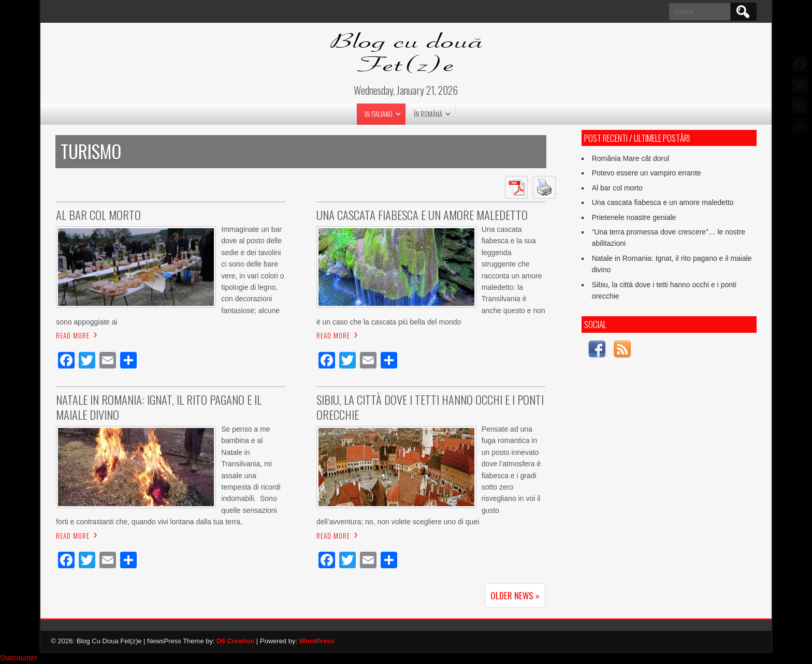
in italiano (379, 114)
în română (428, 114)
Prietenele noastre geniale (634, 217)
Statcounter (19, 658)
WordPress (317, 641)
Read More (73, 336)
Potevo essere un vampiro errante (647, 173)
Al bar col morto (617, 188)
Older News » (515, 596)
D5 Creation (235, 641)
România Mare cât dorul (630, 158)
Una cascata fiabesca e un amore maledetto (663, 202)
